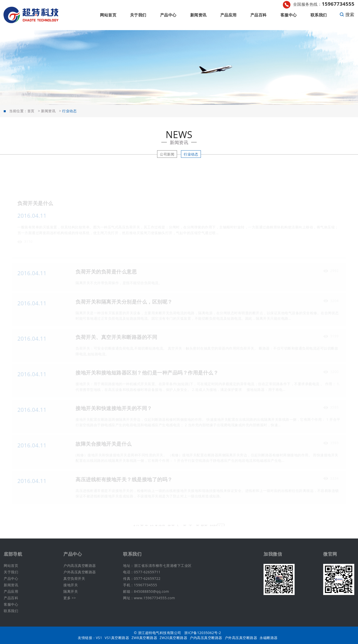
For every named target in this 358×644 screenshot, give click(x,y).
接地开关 (71, 585)
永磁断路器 (269, 638)
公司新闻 (167, 154)
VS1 (99, 638)
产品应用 (228, 15)
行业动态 (191, 154)
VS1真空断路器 (117, 638)
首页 (31, 111)
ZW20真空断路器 (173, 638)
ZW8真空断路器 (144, 638)
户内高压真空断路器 (80, 565)
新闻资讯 (198, 15)
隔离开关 (71, 591)
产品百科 (259, 15)
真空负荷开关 (74, 578)
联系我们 (319, 15)
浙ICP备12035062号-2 (203, 633)
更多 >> (70, 598)
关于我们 (138, 15)
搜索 (347, 14)
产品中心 (168, 15)
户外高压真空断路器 (80, 572)
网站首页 (108, 15)
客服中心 (289, 15)
